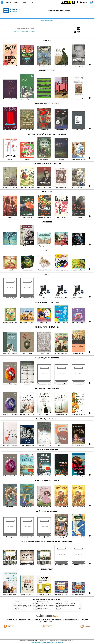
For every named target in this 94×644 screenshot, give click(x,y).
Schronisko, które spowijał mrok (66, 610)
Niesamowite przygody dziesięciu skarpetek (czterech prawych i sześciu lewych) (30, 607)
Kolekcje (33, 32)
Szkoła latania (16, 608)
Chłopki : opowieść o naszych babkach (44, 604)
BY (73, 2)
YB (70, 2)
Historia (17, 2)
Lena (60, 608)
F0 (78, 2)
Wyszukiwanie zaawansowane (22, 32)
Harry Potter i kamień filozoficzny (20, 610)
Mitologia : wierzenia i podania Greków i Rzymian (24, 605)
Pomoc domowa (62, 607)
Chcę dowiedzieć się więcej (39, 642)
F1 (81, 2)
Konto (31, 2)
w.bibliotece (46, 620)
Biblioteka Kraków (47, 21)
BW (66, 2)
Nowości (9, 2)
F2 (85, 2)
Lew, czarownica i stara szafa (20, 604)
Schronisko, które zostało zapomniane (44, 610)
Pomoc (24, 2)
